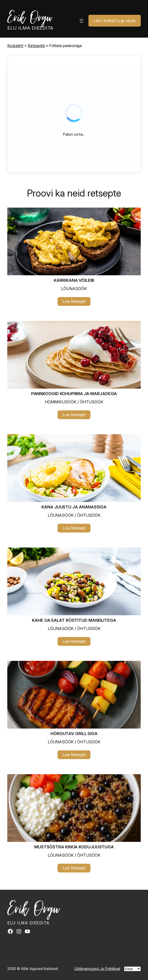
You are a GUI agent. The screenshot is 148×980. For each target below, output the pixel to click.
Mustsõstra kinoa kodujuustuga (74, 847)
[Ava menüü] (81, 21)
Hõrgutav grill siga (74, 734)
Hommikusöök (61, 402)
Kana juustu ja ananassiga (74, 507)
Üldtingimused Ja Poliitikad (97, 969)
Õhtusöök (92, 402)
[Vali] (132, 969)
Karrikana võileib (74, 280)
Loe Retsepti (77, 302)
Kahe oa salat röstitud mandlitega (74, 620)
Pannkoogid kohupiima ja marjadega (74, 394)
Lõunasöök (74, 289)
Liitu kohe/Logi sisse (115, 21)
